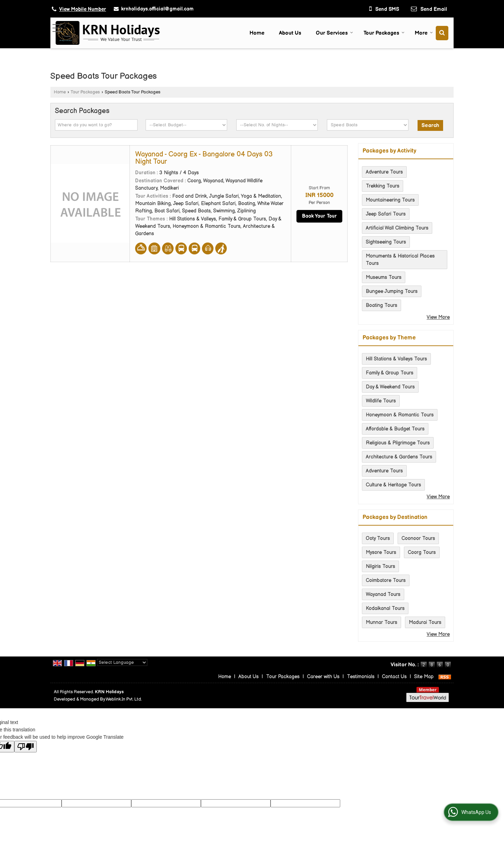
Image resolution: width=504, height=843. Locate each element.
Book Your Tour (319, 216)
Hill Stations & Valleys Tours (396, 359)
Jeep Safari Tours (386, 214)
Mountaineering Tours (390, 200)
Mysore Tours (381, 552)
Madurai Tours (425, 622)
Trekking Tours (383, 186)
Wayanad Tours (383, 594)
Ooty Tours (378, 538)
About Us (290, 33)
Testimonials (361, 677)
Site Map (424, 677)
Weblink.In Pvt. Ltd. (124, 699)
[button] (83, 9)
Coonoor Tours (418, 538)
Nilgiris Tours (380, 566)
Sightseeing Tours (386, 242)
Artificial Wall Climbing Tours (397, 228)
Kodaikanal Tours (385, 608)
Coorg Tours (422, 552)
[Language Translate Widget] (122, 662)
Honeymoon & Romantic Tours (400, 415)
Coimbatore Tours (386, 580)
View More (438, 317)
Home (257, 33)
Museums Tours (384, 277)
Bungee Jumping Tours (392, 291)
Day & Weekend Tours (390, 387)
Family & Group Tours (390, 373)
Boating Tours (381, 305)
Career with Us (323, 677)
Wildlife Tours (381, 401)
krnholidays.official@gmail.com (157, 9)
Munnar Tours (381, 622)
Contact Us (394, 677)
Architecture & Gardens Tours (399, 457)
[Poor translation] (26, 747)
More (424, 33)
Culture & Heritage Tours (393, 485)
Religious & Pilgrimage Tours (398, 443)
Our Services (334, 33)
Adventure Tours (384, 172)
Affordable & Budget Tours (395, 429)
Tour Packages (384, 33)
